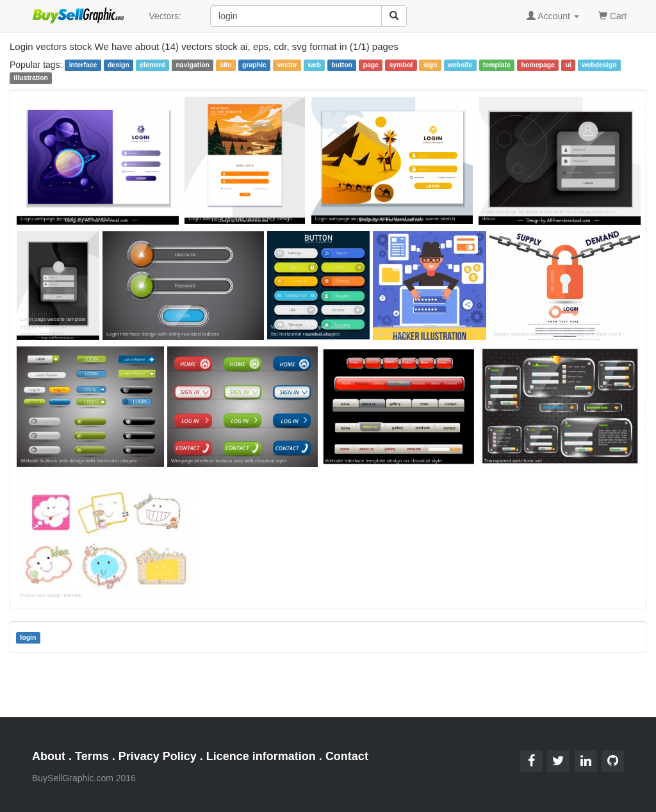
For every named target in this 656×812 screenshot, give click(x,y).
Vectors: (165, 16)
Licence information (261, 756)
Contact (347, 756)
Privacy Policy (158, 756)
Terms (92, 756)
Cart (612, 15)
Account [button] (553, 16)
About (49, 756)
